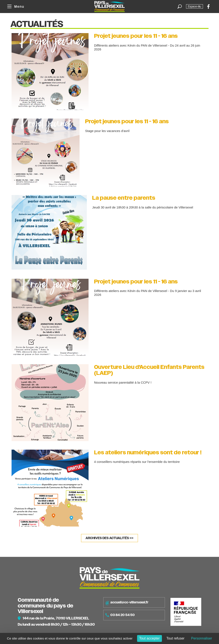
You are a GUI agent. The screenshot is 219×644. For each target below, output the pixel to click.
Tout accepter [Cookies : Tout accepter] (149, 638)
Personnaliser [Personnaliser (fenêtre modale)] (202, 638)
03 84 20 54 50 (120, 615)
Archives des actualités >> (109, 538)
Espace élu (195, 6)
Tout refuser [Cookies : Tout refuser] (175, 638)
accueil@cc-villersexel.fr (127, 603)
